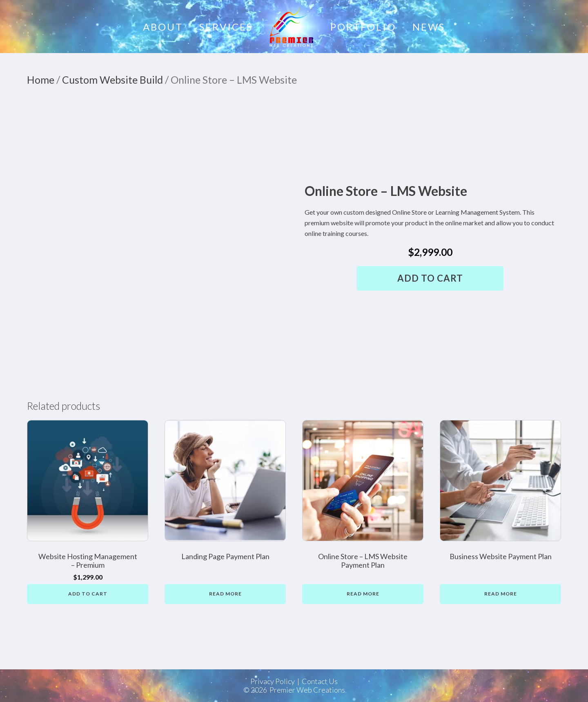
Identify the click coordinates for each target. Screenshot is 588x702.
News (429, 27)
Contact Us (320, 681)
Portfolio (363, 27)
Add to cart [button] (88, 594)
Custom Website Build (112, 80)
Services (226, 27)
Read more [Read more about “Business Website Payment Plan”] (501, 594)
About (163, 27)
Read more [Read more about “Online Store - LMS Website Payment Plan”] (363, 594)
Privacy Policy (273, 681)
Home (41, 80)
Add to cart (430, 278)
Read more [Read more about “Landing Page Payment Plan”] (225, 594)
